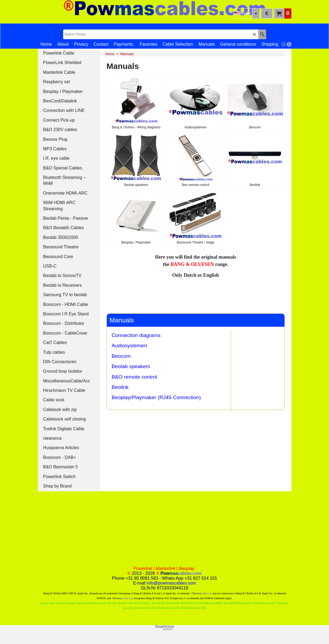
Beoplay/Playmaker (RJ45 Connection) (156, 397)
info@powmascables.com (171, 583)
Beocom (121, 356)
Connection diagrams (136, 335)
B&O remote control (135, 377)
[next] (289, 44)
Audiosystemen (129, 346)
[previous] (284, 44)
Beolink (120, 387)
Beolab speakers (131, 366)
